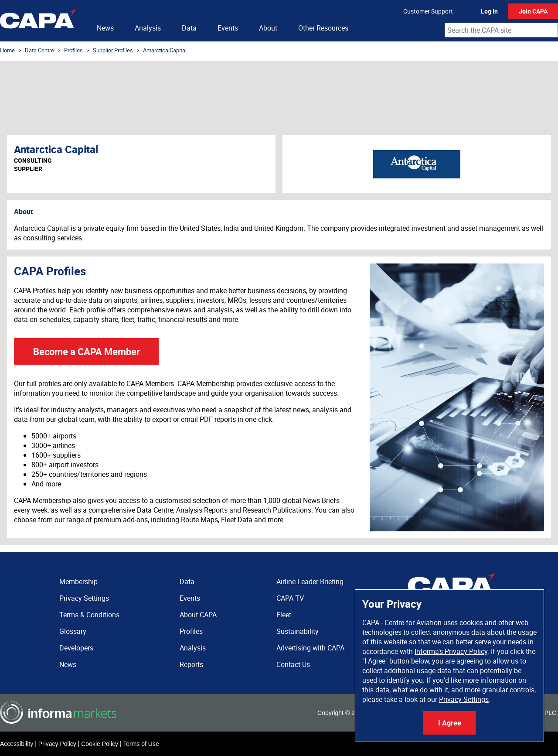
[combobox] (501, 30)
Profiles (73, 50)
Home (7, 50)
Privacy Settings (464, 699)
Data (189, 28)
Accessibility (17, 744)
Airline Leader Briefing (310, 582)
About (268, 28)
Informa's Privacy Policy (451, 651)
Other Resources (323, 28)
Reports (191, 664)
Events (228, 28)
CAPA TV (290, 598)
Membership (78, 582)
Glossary (73, 631)
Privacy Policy (57, 744)
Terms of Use (141, 744)
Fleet (284, 615)
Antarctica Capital (165, 50)
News (105, 28)
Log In (489, 11)
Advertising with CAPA (310, 648)
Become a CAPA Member (87, 351)
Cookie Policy (100, 744)
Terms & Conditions (89, 615)
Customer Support (428, 11)
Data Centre (39, 50)
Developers (76, 648)
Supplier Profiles (113, 50)
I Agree (450, 723)
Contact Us (293, 664)
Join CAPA (533, 11)
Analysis (148, 28)
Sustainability (298, 631)
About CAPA (198, 615)
